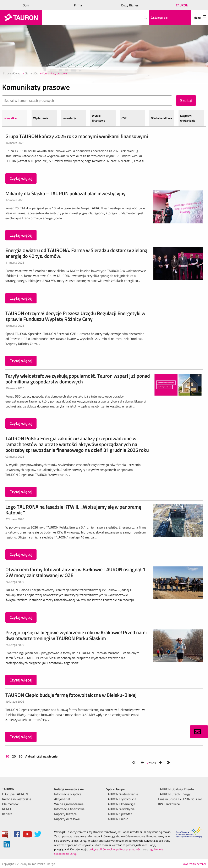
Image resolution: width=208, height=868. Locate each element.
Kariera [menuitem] (7, 814)
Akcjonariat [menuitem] (62, 799)
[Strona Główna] (21, 18)
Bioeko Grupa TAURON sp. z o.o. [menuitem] (180, 799)
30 (21, 756)
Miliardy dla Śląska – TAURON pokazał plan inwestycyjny (65, 193)
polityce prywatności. (129, 849)
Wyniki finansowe (98, 118)
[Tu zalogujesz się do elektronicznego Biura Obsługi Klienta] (170, 18)
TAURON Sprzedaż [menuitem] (119, 814)
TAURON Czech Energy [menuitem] (174, 794)
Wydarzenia (41, 118)
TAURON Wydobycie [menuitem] (120, 809)
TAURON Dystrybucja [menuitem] (121, 799)
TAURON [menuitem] (8, 789)
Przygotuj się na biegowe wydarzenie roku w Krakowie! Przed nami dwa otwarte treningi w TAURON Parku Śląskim (76, 635)
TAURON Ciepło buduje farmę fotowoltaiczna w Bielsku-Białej (71, 695)
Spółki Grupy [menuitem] (115, 789)
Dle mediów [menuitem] (10, 804)
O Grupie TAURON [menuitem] (15, 794)
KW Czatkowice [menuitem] (169, 804)
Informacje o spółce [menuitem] (68, 794)
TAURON (182, 5)
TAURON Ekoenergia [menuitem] (121, 804)
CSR (124, 118)
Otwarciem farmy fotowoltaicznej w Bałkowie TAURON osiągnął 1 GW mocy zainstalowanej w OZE (75, 572)
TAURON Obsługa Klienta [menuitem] (176, 789)
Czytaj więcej (21, 178)
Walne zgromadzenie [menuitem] (69, 804)
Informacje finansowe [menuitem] (69, 809)
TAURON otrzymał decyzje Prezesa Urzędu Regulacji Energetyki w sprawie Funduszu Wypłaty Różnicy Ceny (75, 316)
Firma (78, 5)
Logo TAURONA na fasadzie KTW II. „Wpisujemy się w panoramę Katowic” (73, 510)
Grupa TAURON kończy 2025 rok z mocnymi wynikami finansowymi (77, 136)
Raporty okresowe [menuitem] (67, 819)
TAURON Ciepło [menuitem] (117, 819)
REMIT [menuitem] (7, 809)
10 (8, 756)
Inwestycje (69, 118)
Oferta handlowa (161, 118)
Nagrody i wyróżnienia (188, 118)
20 (14, 756)
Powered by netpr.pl (194, 864)
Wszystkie (10, 118)
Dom (26, 5)
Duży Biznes (130, 5)
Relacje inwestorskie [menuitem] (17, 799)
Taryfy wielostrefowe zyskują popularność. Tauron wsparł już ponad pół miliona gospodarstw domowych (78, 379)
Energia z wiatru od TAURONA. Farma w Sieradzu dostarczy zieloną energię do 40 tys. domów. (76, 253)
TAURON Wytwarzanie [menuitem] (122, 794)
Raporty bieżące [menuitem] (65, 814)
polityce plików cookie (102, 849)
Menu (200, 18)
